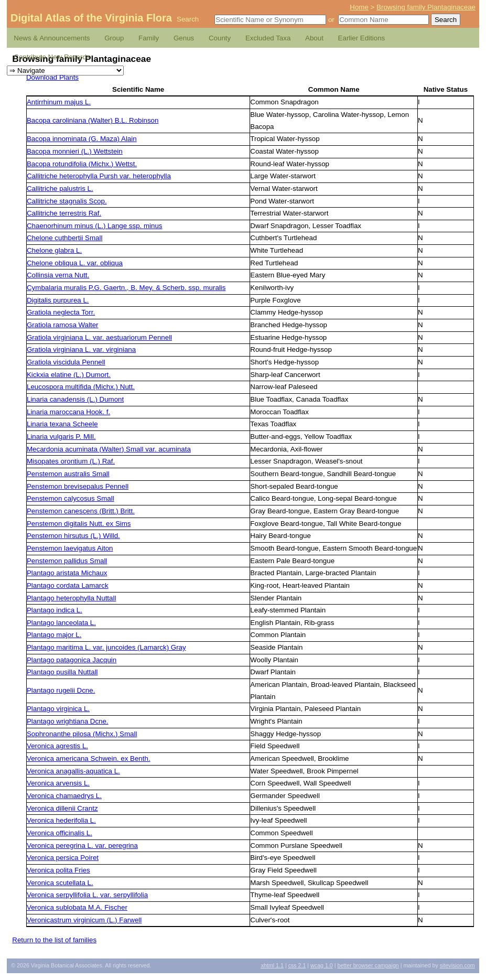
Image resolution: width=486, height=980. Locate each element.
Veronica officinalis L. (60, 833)
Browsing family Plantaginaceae (426, 7)
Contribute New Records (52, 57)
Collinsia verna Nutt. (58, 275)
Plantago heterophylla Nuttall (71, 598)
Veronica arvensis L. (58, 783)
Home (359, 7)
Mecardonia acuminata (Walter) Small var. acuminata (109, 449)
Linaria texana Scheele (62, 424)
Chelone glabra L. (54, 250)
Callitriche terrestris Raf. (64, 213)
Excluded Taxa (268, 38)
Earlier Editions (362, 38)
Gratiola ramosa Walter (63, 325)
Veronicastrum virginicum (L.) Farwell (84, 920)
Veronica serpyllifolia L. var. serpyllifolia (87, 895)
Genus (184, 38)
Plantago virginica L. (58, 709)
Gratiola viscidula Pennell (66, 362)
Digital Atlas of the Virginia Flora (91, 18)
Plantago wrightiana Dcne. (68, 721)
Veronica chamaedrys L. (64, 796)
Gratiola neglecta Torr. (61, 312)
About (314, 38)
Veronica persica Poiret (63, 858)
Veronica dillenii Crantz (62, 808)
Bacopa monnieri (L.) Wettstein (75, 151)
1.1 (272, 965)
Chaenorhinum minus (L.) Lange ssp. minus (95, 226)
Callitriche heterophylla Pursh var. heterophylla (99, 176)
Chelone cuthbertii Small (64, 238)
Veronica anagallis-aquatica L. (73, 771)
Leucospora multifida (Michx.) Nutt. (81, 387)
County (220, 38)
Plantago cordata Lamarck (68, 585)
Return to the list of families (54, 940)
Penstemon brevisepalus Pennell (78, 486)
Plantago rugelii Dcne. (61, 690)
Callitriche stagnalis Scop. (67, 201)
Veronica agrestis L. (57, 746)
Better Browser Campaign (368, 965)
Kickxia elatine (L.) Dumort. (69, 375)
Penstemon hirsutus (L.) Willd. (73, 536)
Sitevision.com (457, 965)
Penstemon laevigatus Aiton (70, 548)
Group (114, 38)
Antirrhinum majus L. (59, 102)
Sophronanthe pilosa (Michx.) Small (82, 734)
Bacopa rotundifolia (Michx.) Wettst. (82, 164)
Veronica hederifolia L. (61, 820)
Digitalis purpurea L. (58, 300)
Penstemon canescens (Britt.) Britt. (81, 511)
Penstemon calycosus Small (71, 498)
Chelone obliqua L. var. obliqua (75, 263)
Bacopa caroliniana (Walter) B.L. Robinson (93, 120)
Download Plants (52, 77)
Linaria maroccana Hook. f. (68, 412)
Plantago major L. (54, 635)
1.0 (322, 965)
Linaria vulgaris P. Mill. (61, 437)
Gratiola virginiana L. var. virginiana (81, 349)
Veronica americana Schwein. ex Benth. (89, 758)
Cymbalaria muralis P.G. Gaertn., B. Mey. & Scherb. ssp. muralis (126, 288)
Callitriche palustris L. (60, 189)
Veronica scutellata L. (60, 883)
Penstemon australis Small (68, 474)
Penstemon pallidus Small (67, 561)
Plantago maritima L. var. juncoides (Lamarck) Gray (106, 647)
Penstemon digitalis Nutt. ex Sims (79, 524)
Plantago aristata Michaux (67, 573)
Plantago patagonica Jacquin (72, 660)
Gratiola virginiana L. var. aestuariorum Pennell (99, 337)
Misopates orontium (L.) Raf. (71, 461)
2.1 (297, 965)
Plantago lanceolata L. (61, 623)
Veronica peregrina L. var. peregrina (82, 846)
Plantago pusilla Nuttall (62, 672)
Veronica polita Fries (58, 870)
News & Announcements (52, 38)
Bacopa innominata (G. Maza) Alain (82, 139)
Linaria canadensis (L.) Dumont (75, 399)
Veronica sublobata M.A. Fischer (77, 907)
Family (149, 38)
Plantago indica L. (55, 610)
